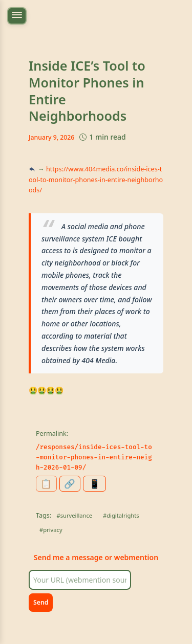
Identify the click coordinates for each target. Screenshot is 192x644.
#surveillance (75, 515)
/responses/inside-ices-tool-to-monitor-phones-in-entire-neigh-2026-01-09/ (94, 457)
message (87, 557)
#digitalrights (121, 515)
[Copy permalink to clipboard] (46, 484)
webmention (136, 557)
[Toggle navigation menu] (17, 16)
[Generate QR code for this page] (94, 484)
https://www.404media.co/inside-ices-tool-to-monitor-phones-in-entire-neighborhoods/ (96, 179)
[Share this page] (70, 484)
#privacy (51, 530)
